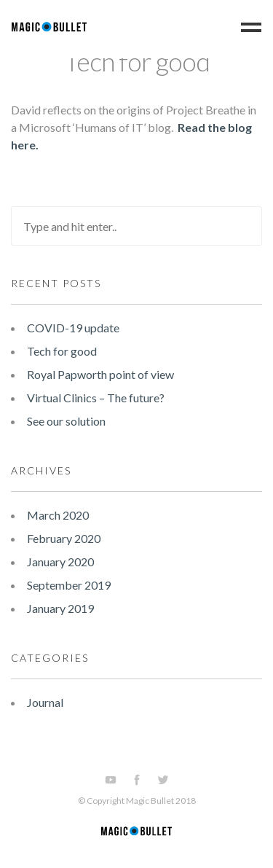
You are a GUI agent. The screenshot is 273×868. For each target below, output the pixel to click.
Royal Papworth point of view (100, 374)
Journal (45, 702)
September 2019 (69, 585)
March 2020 (58, 515)
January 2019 (60, 608)
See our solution (66, 421)
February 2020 (64, 538)
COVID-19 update (73, 328)
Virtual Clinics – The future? (96, 398)
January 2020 (60, 562)
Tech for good (137, 61)
